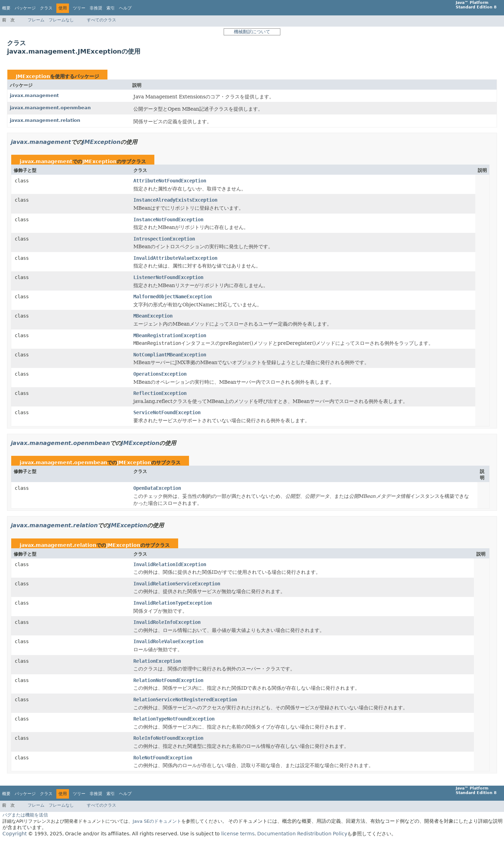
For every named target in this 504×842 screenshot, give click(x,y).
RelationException (157, 661)
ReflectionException (160, 393)
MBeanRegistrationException (170, 335)
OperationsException (160, 374)
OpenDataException (157, 488)
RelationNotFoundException (168, 680)
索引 (111, 8)
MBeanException (153, 316)
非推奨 (96, 8)
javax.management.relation (45, 120)
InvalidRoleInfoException (167, 622)
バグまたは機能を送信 (25, 815)
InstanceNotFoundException (168, 220)
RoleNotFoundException (163, 758)
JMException (33, 76)
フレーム (36, 20)
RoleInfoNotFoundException (168, 738)
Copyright (15, 834)
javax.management (34, 95)
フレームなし (61, 20)
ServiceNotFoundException (167, 412)
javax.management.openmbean (50, 108)
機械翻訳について (252, 32)
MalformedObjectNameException (173, 297)
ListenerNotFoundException (168, 277)
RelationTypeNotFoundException (174, 719)
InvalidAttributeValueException (175, 258)
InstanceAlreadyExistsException (175, 200)
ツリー (79, 8)
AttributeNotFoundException (170, 181)
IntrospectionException (164, 239)
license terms (238, 834)
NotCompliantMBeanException (170, 355)
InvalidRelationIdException (170, 564)
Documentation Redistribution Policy (302, 834)
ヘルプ (125, 8)
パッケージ (25, 8)
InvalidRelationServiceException (177, 584)
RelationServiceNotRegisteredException (185, 700)
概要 (6, 8)
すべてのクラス (101, 20)
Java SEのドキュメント (157, 821)
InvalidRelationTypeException (173, 603)
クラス (46, 8)
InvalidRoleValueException (168, 641)
